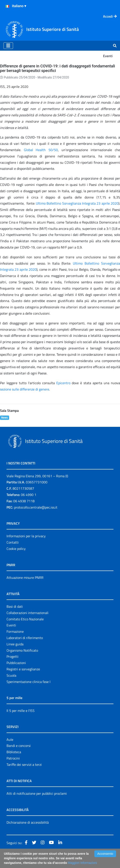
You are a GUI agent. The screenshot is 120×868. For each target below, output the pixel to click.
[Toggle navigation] (8, 46)
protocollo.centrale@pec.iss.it (36, 507)
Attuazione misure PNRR (25, 578)
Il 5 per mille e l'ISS (21, 711)
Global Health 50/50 (41, 150)
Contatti (13, 542)
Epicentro (63, 383)
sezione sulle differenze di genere (25, 389)
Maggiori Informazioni (82, 863)
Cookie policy (16, 549)
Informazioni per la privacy (26, 536)
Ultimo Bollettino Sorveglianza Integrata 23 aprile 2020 (77, 203)
